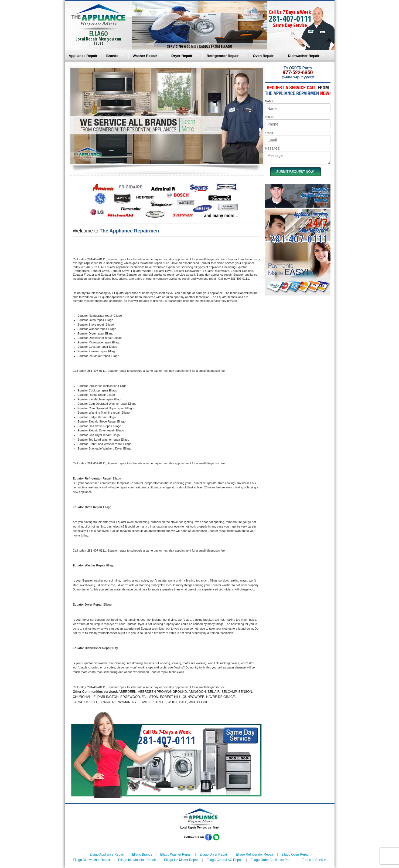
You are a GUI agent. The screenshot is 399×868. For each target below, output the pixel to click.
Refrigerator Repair (223, 56)
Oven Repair (263, 56)
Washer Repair (145, 56)
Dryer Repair (182, 56)
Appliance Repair (83, 56)
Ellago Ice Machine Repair (137, 860)
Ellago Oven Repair (295, 855)
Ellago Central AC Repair (225, 860)
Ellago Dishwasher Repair (91, 860)
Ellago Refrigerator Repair (255, 855)
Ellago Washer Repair (176, 855)
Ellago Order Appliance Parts (271, 860)
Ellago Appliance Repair (107, 855)
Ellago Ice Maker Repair (181, 860)
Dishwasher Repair (304, 56)
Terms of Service (314, 860)
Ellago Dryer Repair (214, 855)
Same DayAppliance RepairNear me (314, 195)
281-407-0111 (290, 18)
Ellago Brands (142, 855)
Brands (112, 56)
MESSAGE (272, 148)
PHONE (270, 117)
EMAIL (269, 133)
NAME (269, 101)
